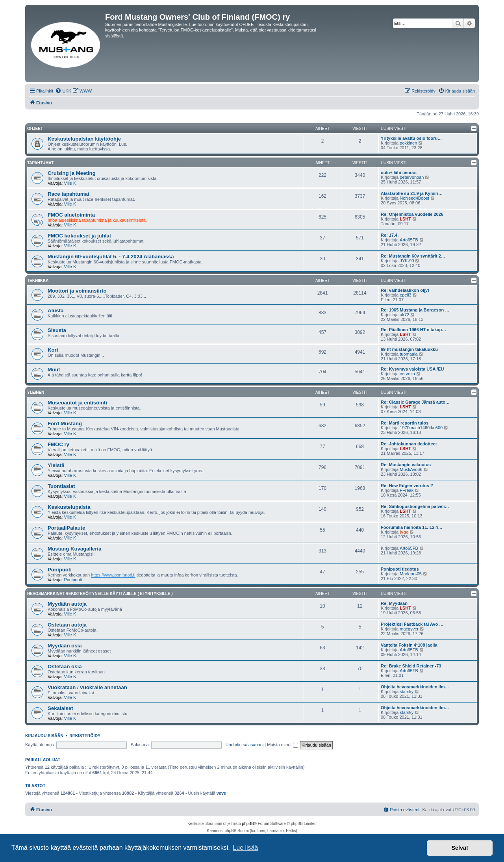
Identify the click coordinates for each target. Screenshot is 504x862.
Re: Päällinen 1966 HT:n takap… (413, 330)
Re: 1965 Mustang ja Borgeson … (415, 310)
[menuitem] (63, 91)
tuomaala (409, 354)
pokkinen (408, 143)
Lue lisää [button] (245, 848)
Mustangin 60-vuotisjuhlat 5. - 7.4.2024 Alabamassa (111, 257)
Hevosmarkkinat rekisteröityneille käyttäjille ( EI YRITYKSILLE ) (100, 594)
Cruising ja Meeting (72, 173)
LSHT (405, 219)
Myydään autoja (67, 604)
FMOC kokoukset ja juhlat (79, 236)
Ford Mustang (65, 424)
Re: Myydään (394, 603)
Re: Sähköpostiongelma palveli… (415, 506)
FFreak (407, 490)
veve (221, 793)
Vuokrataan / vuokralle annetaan (87, 687)
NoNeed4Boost (414, 198)
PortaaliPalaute (66, 528)
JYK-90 (407, 261)
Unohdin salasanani (245, 745)
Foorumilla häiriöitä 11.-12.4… (412, 527)
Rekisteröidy (85, 736)
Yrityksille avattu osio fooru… (411, 138)
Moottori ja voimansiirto (77, 291)
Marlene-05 (411, 574)
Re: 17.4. (390, 235)
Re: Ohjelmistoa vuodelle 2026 (412, 214)
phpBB (248, 824)
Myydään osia (65, 646)
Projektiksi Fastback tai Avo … (412, 624)
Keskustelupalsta (69, 507)
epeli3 (405, 295)
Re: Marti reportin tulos (405, 423)
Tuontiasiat (61, 486)
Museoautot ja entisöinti (77, 403)
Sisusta (57, 330)
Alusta (56, 311)
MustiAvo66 (411, 469)
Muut (54, 370)
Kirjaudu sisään (44, 736)
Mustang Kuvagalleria (74, 549)
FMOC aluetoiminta (71, 215)
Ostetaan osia (65, 666)
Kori (53, 350)
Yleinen (36, 392)
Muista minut (282, 745)
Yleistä (56, 465)
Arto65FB (409, 240)
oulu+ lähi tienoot (399, 172)
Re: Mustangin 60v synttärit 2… (413, 256)
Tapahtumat (40, 163)
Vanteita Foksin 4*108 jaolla (409, 645)
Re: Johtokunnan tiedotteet (409, 444)
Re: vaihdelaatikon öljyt (405, 290)
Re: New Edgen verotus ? (407, 486)
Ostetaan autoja (67, 625)
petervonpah (412, 177)
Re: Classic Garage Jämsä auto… (415, 402)
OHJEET (35, 129)
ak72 (404, 315)
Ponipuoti (60, 570)
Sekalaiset (60, 708)
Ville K (70, 183)
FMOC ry (58, 444)
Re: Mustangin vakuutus (406, 465)
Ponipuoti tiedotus (400, 569)
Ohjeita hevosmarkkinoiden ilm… (415, 687)
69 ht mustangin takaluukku (409, 349)
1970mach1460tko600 (421, 428)
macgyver (409, 629)
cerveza (407, 374)
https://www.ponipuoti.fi (113, 575)
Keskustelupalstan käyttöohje (84, 139)
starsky (407, 691)
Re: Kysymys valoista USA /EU (412, 369)
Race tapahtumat (69, 194)
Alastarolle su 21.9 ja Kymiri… (412, 193)
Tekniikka (38, 281)
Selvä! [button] (460, 848)
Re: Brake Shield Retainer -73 (411, 666)
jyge (404, 532)
